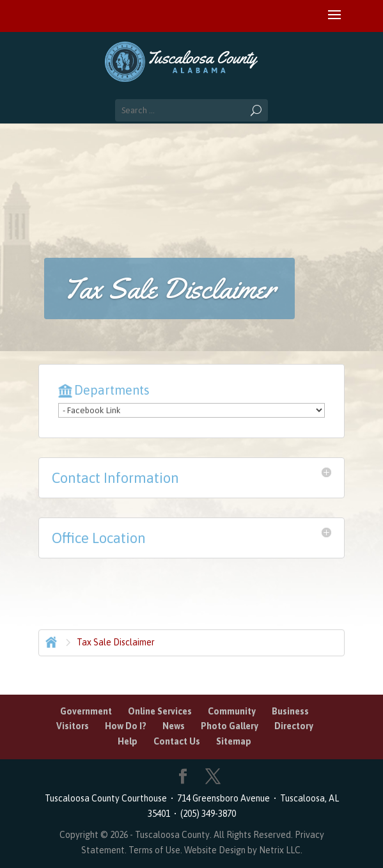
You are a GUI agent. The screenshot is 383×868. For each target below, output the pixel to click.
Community (232, 711)
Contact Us (177, 741)
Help (128, 741)
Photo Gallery (230, 726)
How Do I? (126, 726)
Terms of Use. (156, 850)
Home (50, 641)
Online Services (160, 711)
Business (290, 711)
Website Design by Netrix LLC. (243, 850)
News (174, 726)
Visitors (73, 726)
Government (86, 711)
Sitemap (234, 741)
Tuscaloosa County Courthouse (108, 798)
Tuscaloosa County (172, 835)
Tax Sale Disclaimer (116, 642)
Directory (294, 726)
